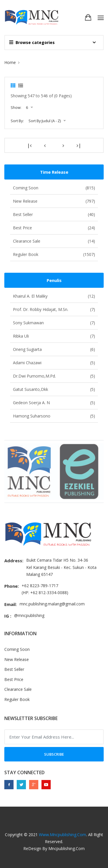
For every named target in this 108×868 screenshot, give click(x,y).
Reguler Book (54, 254)
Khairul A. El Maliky (54, 296)
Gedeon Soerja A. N (54, 403)
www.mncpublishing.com (62, 835)
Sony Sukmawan (54, 323)
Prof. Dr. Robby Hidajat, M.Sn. (54, 309)
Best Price (54, 228)
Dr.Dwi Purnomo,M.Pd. (54, 376)
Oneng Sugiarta (54, 349)
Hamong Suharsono (54, 416)
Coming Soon (54, 188)
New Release (54, 201)
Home (10, 62)
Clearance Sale (54, 241)
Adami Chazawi (54, 363)
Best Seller (54, 214)
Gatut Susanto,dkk (54, 389)
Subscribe (54, 754)
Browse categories (32, 42)
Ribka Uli (54, 336)
